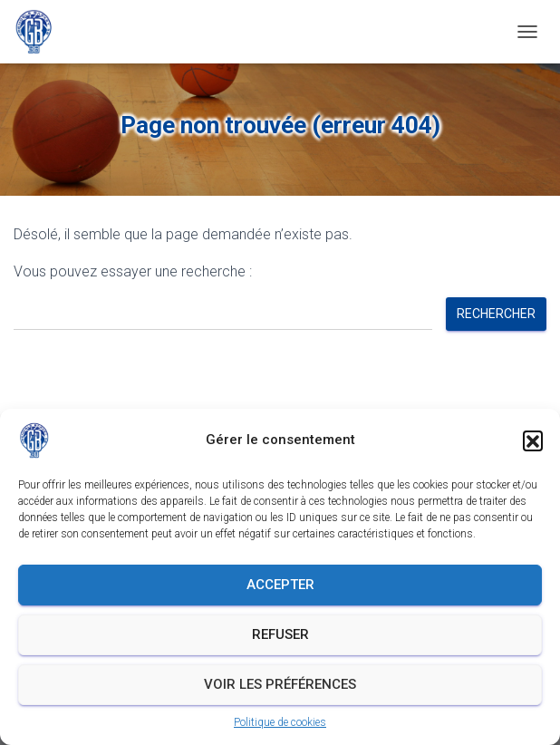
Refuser (280, 634)
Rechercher (496, 314)
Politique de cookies (280, 722)
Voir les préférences (280, 684)
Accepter (280, 585)
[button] (533, 440)
